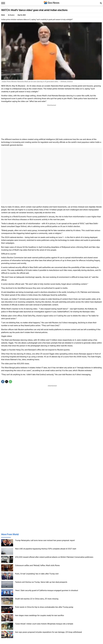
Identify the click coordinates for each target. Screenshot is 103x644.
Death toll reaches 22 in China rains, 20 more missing (37, 599)
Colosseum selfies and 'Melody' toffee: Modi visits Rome (37, 565)
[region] (52, 121)
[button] (3, 382)
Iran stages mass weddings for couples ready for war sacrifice (40, 615)
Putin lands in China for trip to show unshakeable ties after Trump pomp (44, 607)
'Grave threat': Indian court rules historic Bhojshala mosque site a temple (44, 624)
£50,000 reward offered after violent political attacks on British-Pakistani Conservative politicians (54, 557)
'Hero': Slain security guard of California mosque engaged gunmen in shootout (47, 590)
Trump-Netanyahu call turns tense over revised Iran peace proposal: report (45, 540)
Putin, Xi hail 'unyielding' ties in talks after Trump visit (37, 574)
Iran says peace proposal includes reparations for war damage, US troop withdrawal (48, 632)
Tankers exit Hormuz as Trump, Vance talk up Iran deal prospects (41, 582)
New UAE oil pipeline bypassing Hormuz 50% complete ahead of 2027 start (46, 549)
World (3, 15)
